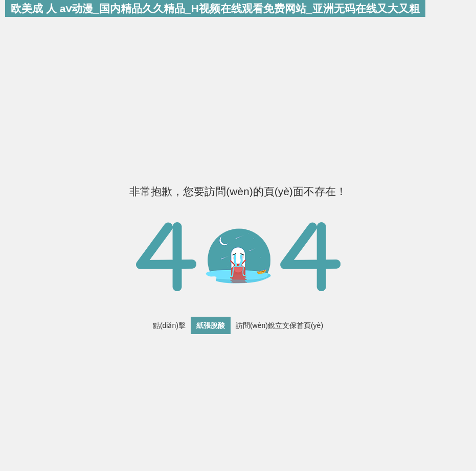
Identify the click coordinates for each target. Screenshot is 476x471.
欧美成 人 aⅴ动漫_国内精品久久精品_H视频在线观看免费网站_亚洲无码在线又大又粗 (215, 8)
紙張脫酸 (211, 325)
